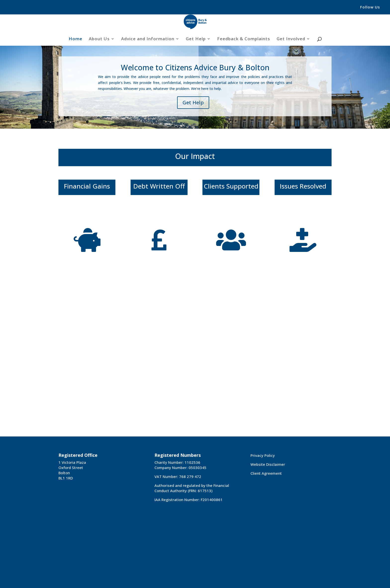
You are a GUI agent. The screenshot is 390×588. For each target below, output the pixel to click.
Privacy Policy (263, 455)
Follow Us (370, 7)
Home (75, 39)
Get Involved (291, 39)
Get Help (196, 39)
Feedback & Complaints (244, 39)
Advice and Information (148, 39)
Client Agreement (266, 473)
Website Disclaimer (268, 464)
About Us (99, 39)
